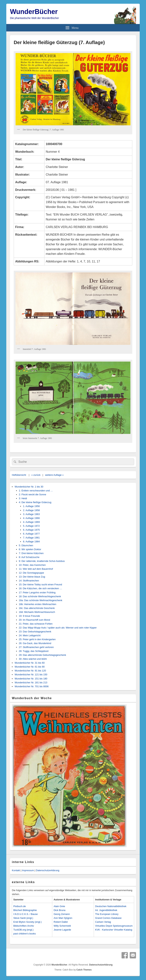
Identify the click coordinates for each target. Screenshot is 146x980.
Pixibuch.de (20, 906)
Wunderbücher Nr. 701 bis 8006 (32, 686)
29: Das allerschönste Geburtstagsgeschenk (43, 655)
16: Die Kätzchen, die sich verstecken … (40, 588)
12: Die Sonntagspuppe (31, 573)
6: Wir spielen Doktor (30, 549)
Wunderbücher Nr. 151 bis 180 (31, 679)
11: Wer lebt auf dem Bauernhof (36, 569)
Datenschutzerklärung (48, 870)
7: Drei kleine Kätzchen (31, 553)
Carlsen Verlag (103, 922)
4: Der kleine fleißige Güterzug (35, 502)
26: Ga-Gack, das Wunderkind (35, 643)
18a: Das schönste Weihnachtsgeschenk (41, 600)
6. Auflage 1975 (31, 530)
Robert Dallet (61, 922)
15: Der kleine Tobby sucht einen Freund (40, 584)
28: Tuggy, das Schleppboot (34, 651)
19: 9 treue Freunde (29, 616)
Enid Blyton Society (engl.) (27, 922)
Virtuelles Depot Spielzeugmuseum (114, 926)
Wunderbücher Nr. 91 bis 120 (30, 671)
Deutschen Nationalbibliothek (111, 906)
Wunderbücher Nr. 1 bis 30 (29, 487)
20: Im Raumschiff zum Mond (35, 620)
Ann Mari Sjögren (63, 918)
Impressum (28, 870)
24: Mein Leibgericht (30, 635)
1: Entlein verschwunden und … (36, 491)
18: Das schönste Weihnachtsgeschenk (40, 596)
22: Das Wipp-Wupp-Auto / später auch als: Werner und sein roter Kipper (58, 628)
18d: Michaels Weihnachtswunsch (37, 612)
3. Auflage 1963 (31, 514)
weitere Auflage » (54, 475)
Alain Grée (59, 906)
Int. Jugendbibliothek (106, 910)
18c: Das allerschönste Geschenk (37, 608)
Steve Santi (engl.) (23, 918)
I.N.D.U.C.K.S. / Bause (26, 914)
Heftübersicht (19, 475)
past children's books (25, 934)
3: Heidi (23, 498)
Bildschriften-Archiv (24, 926)
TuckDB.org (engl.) (23, 930)
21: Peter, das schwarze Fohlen (36, 624)
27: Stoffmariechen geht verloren (36, 647)
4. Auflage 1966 (31, 518)
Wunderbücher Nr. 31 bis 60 (30, 663)
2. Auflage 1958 (31, 510)
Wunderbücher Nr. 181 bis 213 (31, 683)
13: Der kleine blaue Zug (32, 577)
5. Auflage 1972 (31, 526)
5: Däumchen (26, 545)
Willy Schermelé (62, 926)
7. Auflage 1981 (31, 538)
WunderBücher (34, 12)
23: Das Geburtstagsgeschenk (35, 632)
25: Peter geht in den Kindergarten (37, 639)
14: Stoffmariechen (29, 581)
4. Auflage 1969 (31, 522)
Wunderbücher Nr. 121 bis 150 (31, 675)
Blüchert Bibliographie (25, 910)
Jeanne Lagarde (62, 930)
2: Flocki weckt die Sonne (33, 494)
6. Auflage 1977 (31, 534)
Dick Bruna (59, 910)
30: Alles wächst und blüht (33, 659)
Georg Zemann (62, 914)
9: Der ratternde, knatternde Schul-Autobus (42, 561)
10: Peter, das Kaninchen (32, 565)
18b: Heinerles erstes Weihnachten (38, 604)
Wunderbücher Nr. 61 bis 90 (30, 667)
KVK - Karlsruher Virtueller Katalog (114, 930)
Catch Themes (84, 970)
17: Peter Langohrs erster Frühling (37, 592)
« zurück (36, 475)
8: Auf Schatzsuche (29, 557)
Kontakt (16, 870)
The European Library (107, 914)
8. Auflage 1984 (31, 542)
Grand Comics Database (108, 918)
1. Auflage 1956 (31, 506)
